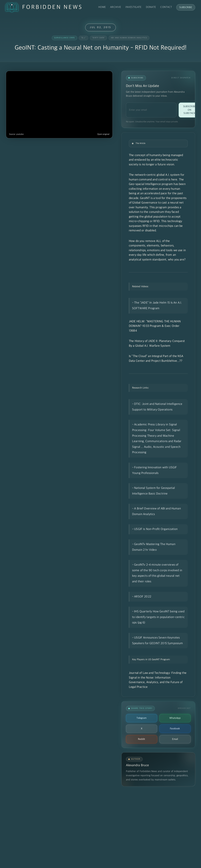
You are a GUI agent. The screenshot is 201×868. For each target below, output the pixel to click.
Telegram (141, 718)
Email (175, 739)
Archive (116, 7)
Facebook (175, 729)
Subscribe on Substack (190, 110)
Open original (103, 134)
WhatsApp (175, 718)
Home (102, 7)
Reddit (141, 739)
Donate (151, 7)
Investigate (133, 7)
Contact (166, 7)
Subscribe (186, 7)
